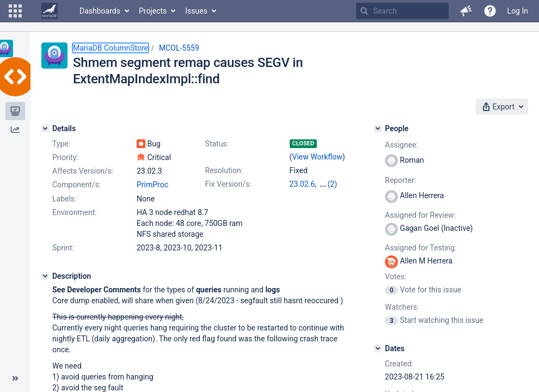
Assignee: (402, 145)
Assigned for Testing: (421, 248)
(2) (333, 184)
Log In (518, 11)
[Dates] (378, 348)
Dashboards (100, 11)
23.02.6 (302, 184)
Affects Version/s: (83, 171)
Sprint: (63, 248)
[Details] (45, 128)
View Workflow (317, 157)
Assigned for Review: (420, 215)
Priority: (65, 157)
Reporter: (400, 180)
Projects (153, 11)
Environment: (75, 212)
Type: (61, 144)
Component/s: (76, 185)
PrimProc (152, 185)
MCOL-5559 (179, 48)
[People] (378, 128)
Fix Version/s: (228, 184)
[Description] (45, 276)
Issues (196, 11)
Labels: (64, 199)
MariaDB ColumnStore (111, 48)
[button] (15, 11)
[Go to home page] (50, 11)
